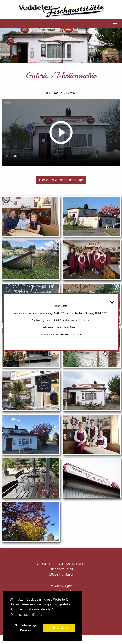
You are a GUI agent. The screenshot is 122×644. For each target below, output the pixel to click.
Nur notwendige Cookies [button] (26, 628)
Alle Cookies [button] (59, 628)
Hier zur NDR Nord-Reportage (61, 180)
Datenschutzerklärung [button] (26, 615)
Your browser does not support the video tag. (61, 132)
